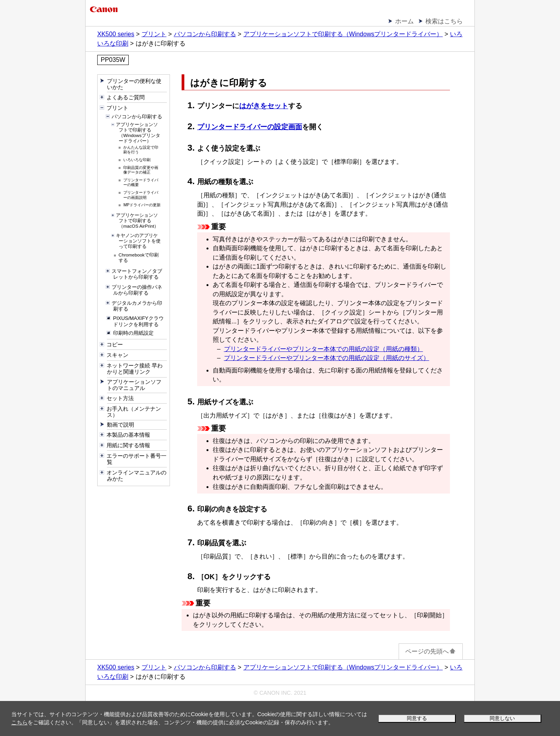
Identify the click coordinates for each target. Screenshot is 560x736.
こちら (19, 722)
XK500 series (116, 34)
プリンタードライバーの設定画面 (250, 127)
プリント (154, 34)
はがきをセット (264, 106)
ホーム (404, 21)
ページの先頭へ (431, 651)
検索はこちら (444, 21)
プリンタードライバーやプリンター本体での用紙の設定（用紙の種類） (324, 349)
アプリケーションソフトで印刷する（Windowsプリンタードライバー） (343, 34)
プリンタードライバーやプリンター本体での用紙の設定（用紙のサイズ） (327, 358)
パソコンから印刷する (205, 34)
